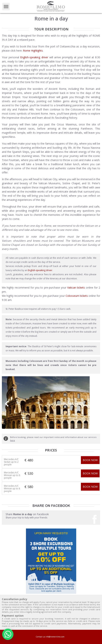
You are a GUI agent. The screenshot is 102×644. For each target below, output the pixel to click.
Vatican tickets (76, 288)
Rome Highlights (33, 51)
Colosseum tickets (77, 296)
